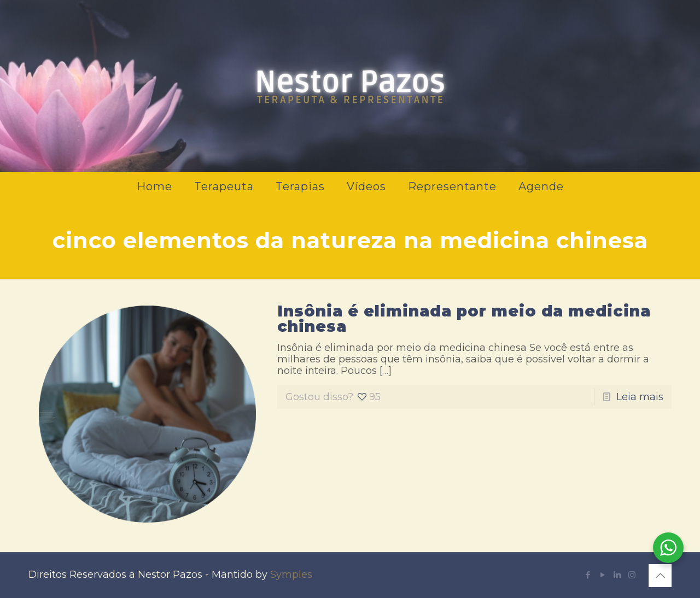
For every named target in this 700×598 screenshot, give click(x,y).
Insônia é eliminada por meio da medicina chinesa (464, 319)
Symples (291, 574)
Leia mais (640, 397)
